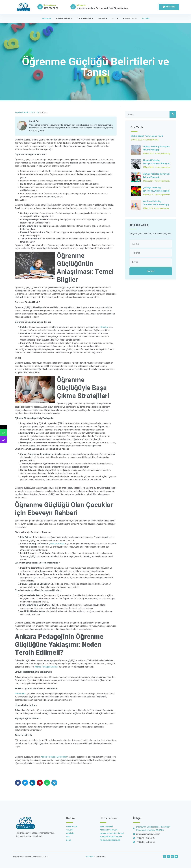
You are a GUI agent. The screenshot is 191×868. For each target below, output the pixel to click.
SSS (115, 19)
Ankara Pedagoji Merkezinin (54, 757)
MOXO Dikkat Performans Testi (147, 136)
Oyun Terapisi (85, 19)
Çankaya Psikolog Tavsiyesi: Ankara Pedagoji (156, 189)
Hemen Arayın (50, 5)
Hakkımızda (130, 19)
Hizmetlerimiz (64, 19)
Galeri (103, 19)
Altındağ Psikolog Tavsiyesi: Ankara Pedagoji (156, 162)
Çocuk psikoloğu (56, 544)
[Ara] (173, 114)
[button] (18, 783)
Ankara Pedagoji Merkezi (46, 667)
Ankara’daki (20, 694)
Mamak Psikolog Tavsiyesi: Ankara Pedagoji (156, 176)
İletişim (146, 19)
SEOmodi (89, 856)
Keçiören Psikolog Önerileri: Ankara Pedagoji (156, 203)
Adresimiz (81, 5)
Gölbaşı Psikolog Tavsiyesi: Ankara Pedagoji (156, 148)
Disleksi (104, 327)
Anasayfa (46, 19)
